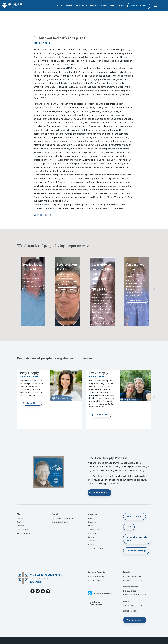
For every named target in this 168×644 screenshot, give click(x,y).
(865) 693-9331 (130, 611)
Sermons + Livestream (63, 518)
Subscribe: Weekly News (137, 539)
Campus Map (23, 530)
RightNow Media (60, 522)
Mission (91, 541)
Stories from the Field (32, 267)
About (59, 6)
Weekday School (95, 548)
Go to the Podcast (99, 493)
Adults (91, 526)
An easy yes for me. (135, 267)
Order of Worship (136, 551)
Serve (113, 6)
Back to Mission (42, 215)
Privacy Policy (23, 533)
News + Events (98, 6)
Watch (69, 6)
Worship (92, 533)
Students (92, 522)
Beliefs (20, 518)
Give (122, 6)
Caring (91, 537)
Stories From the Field (67, 267)
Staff (19, 522)
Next (153, 288)
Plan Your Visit (139, 6)
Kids (90, 518)
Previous (15, 288)
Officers (20, 526)
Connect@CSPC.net (133, 606)
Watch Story (33, 287)
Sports (91, 544)
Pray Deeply (30, 373)
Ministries (81, 6)
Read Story (33, 403)
